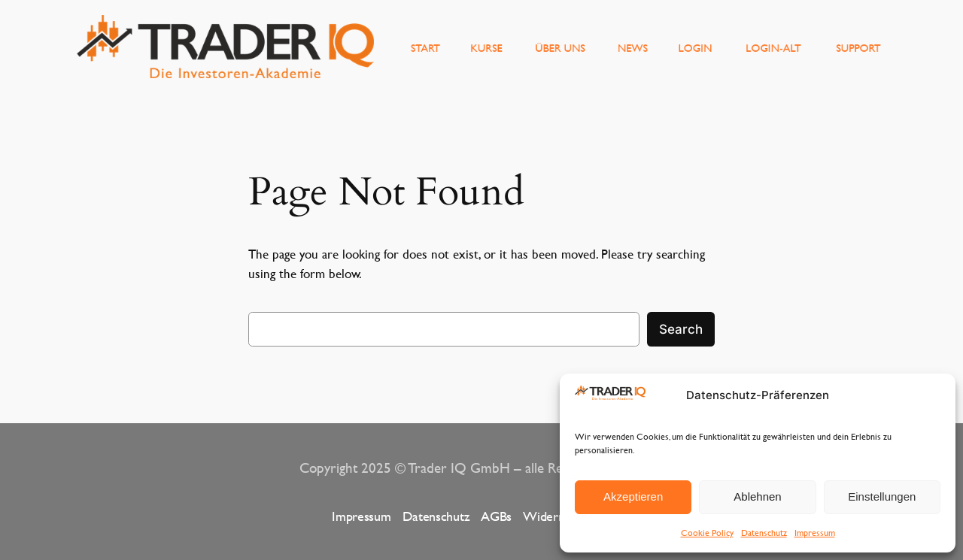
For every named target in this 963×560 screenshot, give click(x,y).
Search (681, 329)
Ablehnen (757, 496)
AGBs (496, 516)
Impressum (815, 532)
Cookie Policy (707, 532)
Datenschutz (764, 532)
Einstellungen (882, 496)
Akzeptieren (633, 496)
